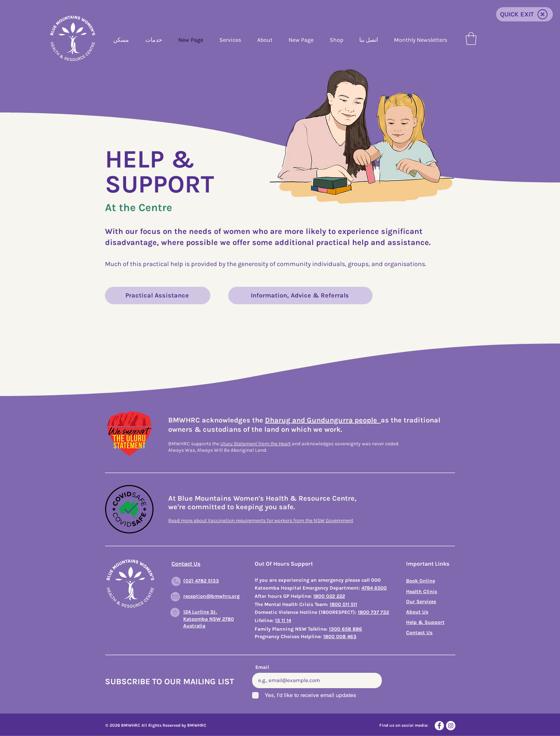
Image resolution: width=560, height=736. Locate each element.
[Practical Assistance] (158, 296)
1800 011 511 (343, 604)
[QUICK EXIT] (524, 14)
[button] (471, 39)
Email (262, 667)
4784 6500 (374, 588)
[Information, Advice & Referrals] (300, 296)
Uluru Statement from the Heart (256, 444)
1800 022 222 (329, 596)
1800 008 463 (340, 637)
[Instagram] (451, 726)
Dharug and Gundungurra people (323, 420)
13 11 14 (283, 620)
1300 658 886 (346, 629)
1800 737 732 (373, 612)
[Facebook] (439, 726)
